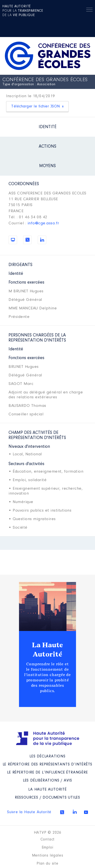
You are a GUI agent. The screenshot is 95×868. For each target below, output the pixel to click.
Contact (48, 839)
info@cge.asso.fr (43, 223)
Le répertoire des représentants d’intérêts (48, 764)
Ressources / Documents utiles (47, 798)
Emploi (48, 848)
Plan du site (47, 864)
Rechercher (78, 10)
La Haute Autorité (47, 650)
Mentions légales (48, 856)
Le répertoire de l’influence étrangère (47, 773)
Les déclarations (47, 756)
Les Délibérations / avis (47, 781)
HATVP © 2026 (48, 833)
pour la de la (23, 11)
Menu (89, 10)
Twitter (62, 812)
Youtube (86, 812)
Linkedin (75, 812)
